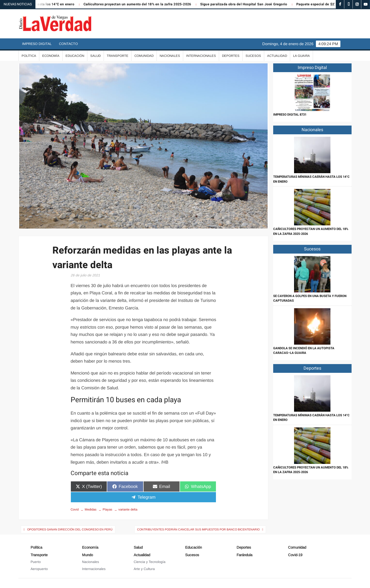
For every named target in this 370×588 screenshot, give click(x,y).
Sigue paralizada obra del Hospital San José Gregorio (247, 4)
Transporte (118, 56)
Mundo (87, 555)
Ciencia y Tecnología (150, 562)
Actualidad (277, 56)
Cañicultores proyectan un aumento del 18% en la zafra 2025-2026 (141, 4)
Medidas (91, 509)
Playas (107, 509)
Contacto (68, 44)
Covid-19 (295, 555)
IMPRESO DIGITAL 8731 (290, 115)
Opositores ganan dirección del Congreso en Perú (70, 529)
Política (29, 56)
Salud (95, 56)
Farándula (244, 555)
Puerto (36, 562)
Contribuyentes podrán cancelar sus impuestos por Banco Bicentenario (198, 529)
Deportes (231, 56)
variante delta (128, 509)
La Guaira (301, 56)
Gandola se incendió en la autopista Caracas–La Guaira (304, 351)
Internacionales (201, 56)
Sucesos (253, 56)
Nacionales (170, 56)
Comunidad (144, 56)
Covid (75, 509)
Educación (75, 56)
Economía (51, 56)
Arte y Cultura (144, 569)
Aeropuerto (39, 569)
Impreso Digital (37, 44)
